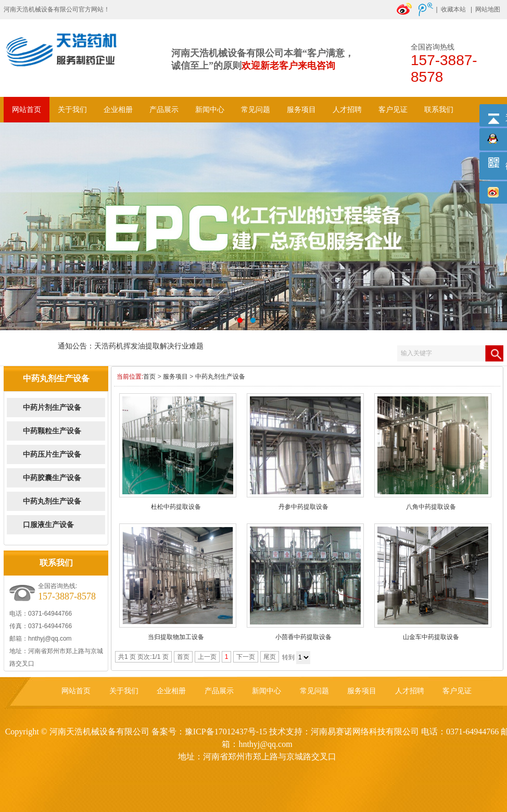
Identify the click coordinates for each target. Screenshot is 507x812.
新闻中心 (210, 110)
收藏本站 (453, 9)
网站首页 (27, 110)
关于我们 (72, 110)
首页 (149, 377)
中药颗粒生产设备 (52, 431)
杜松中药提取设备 (176, 507)
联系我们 (439, 110)
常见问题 (256, 110)
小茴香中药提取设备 (303, 637)
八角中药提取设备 (431, 507)
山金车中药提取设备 (431, 637)
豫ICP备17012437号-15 (226, 732)
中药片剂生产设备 (52, 408)
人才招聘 (347, 110)
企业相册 (118, 110)
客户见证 (393, 110)
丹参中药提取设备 (303, 507)
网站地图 (488, 9)
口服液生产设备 (48, 525)
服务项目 (301, 110)
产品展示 (164, 110)
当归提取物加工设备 (176, 637)
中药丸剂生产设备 (52, 501)
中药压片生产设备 (52, 454)
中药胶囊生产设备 (52, 478)
